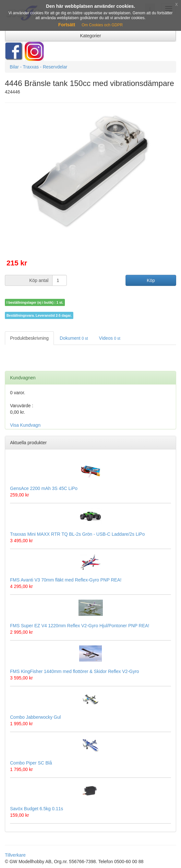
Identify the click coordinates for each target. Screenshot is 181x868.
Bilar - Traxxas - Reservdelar (38, 67)
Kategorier (91, 36)
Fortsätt (67, 25)
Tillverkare (15, 855)
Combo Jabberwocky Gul (35, 717)
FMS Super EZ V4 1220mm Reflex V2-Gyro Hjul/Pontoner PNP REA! (80, 626)
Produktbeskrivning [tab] (29, 338)
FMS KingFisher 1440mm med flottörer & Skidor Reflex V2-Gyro (75, 671)
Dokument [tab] (74, 338)
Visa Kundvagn (25, 425)
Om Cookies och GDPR (102, 25)
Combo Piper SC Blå (31, 763)
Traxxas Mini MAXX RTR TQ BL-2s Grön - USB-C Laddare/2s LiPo (77, 534)
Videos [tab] (110, 338)
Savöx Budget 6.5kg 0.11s (36, 809)
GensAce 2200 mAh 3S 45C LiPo (44, 488)
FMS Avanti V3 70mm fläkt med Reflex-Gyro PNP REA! (66, 580)
